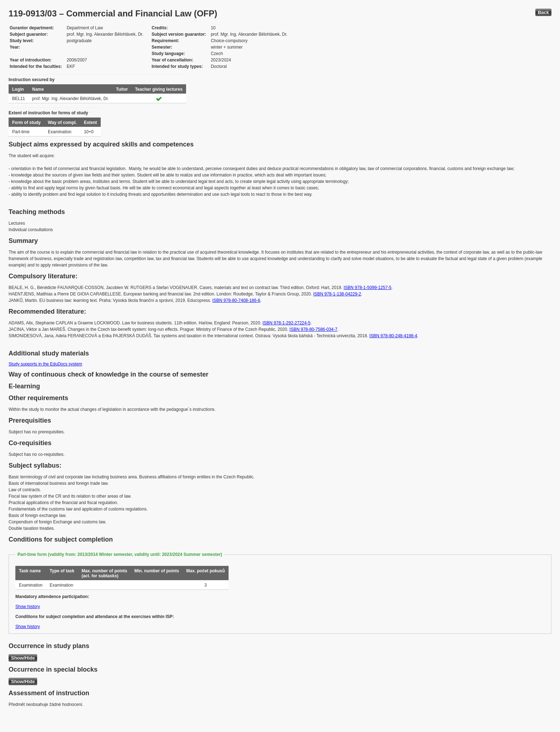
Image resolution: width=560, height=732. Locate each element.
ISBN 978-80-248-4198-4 (393, 336)
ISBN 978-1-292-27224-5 (286, 323)
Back (543, 12)
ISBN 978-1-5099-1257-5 (367, 288)
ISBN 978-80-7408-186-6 (236, 300)
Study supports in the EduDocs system (45, 364)
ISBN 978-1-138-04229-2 (337, 294)
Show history (28, 607)
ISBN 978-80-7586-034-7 (314, 329)
